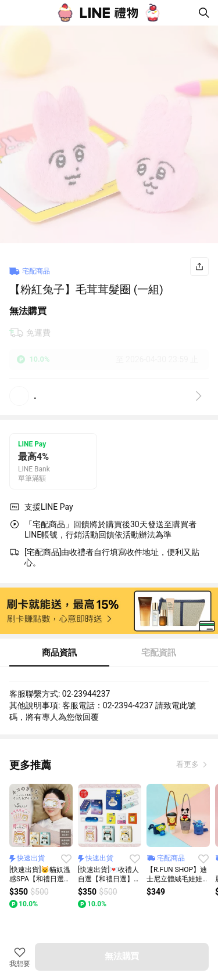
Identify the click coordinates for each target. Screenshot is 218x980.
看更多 (188, 764)
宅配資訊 (159, 653)
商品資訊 (59, 653)
